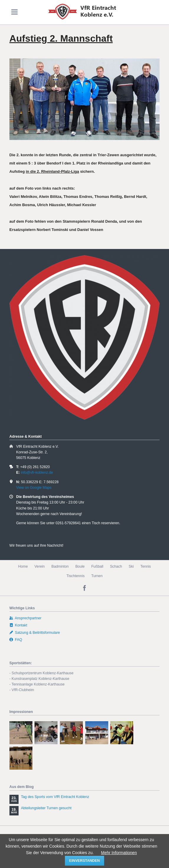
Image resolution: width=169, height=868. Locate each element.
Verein (40, 566)
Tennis (146, 566)
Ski (131, 566)
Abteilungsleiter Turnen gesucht (46, 808)
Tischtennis (76, 576)
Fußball (97, 566)
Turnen (97, 576)
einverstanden (85, 861)
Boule (80, 566)
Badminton (60, 566)
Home (23, 566)
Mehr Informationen (119, 853)
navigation (14, 12)
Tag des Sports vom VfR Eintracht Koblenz (55, 797)
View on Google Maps (34, 488)
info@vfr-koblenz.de (37, 473)
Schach (116, 566)
